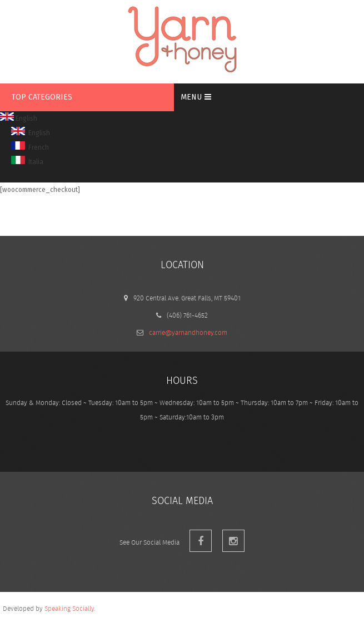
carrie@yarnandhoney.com (188, 332)
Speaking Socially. (70, 608)
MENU (196, 97)
